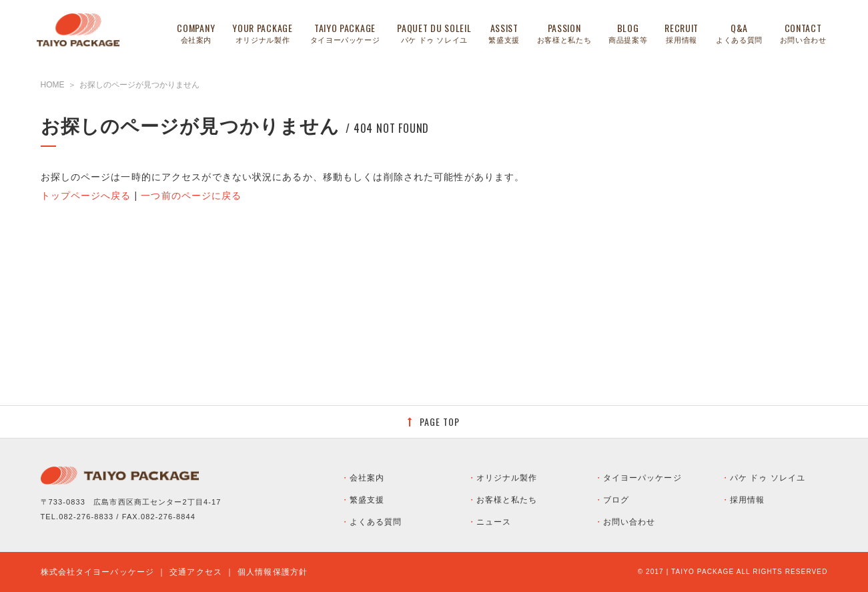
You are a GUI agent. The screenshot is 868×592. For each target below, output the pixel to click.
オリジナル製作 (507, 478)
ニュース (494, 522)
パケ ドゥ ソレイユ (768, 478)
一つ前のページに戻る (191, 196)
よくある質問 (376, 522)
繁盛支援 (367, 500)
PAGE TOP (440, 421)
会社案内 (367, 478)
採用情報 (747, 500)
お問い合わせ (629, 522)
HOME (53, 85)
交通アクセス (196, 572)
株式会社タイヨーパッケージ (98, 572)
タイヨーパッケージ (642, 478)
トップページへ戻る (86, 196)
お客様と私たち (507, 500)
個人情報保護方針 (273, 572)
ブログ (616, 500)
